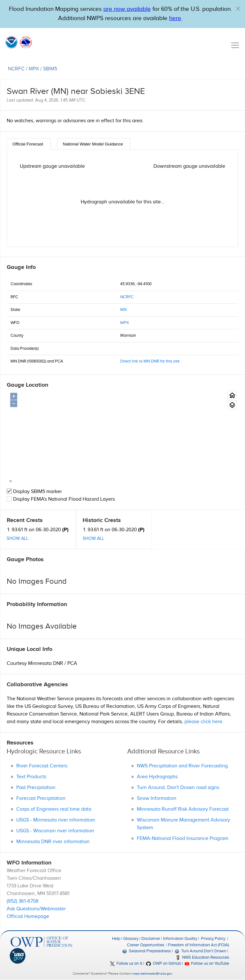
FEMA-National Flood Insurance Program (183, 839)
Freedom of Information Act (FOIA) (199, 945)
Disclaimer (151, 939)
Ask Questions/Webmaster (36, 909)
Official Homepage (28, 917)
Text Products (31, 777)
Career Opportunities (146, 945)
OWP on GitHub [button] (163, 963)
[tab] (29, 144)
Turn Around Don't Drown (200, 951)
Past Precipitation (36, 788)
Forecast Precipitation (41, 798)
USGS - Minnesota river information (56, 820)
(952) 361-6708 (22, 901)
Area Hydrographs (157, 777)
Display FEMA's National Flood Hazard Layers (61, 499)
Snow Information (157, 798)
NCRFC (127, 297)
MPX (125, 323)
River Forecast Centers (42, 766)
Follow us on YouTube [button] (207, 963)
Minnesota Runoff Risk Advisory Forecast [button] (183, 809)
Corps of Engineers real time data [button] (54, 809)
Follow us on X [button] (126, 963)
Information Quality (180, 939)
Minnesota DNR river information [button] (53, 842)
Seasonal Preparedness (146, 951)
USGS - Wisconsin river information (55, 831)
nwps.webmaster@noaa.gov (152, 974)
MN (123, 310)
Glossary (131, 939)
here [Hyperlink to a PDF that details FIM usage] (175, 18)
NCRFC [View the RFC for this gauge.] (16, 69)
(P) (65, 530)
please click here (203, 722)
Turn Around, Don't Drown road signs (178, 788)
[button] (238, 9)
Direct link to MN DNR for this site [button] (150, 361)
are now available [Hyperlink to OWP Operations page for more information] (127, 9)
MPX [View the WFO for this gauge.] (34, 69)
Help (116, 939)
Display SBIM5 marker (34, 492)
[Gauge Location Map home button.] (232, 395)
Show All (18, 539)
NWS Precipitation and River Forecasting (182, 766)
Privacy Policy (213, 939)
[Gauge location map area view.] (232, 405)
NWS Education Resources (202, 957)
